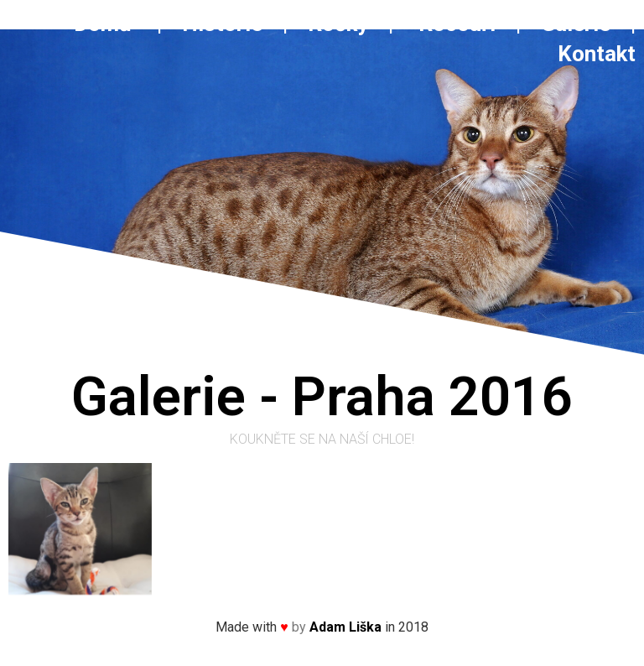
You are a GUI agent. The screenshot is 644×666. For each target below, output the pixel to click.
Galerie (578, 23)
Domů (113, 23)
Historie (222, 23)
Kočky (338, 23)
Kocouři (457, 23)
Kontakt (597, 54)
